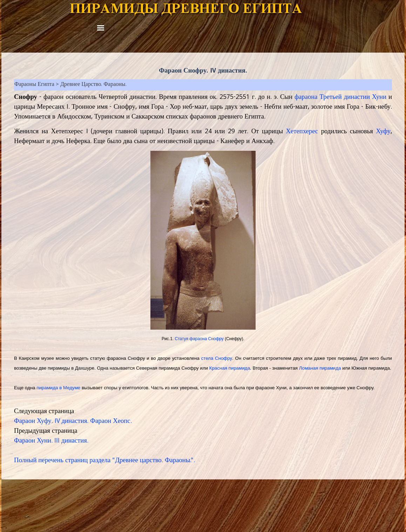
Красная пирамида (230, 368)
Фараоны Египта (34, 85)
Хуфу (383, 132)
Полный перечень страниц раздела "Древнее (76, 461)
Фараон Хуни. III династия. (51, 441)
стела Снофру (217, 358)
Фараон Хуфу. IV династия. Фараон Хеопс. (73, 422)
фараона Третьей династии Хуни (340, 97)
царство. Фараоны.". (167, 461)
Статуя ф (199, 339)
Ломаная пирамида (320, 368)
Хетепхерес (302, 132)
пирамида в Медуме (58, 388)
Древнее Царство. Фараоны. (93, 85)
